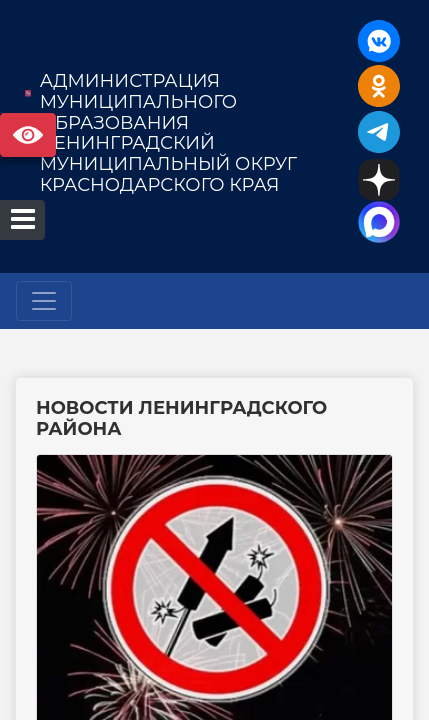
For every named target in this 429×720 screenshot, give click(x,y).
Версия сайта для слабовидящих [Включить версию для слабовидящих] (28, 135)
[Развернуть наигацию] (44, 301)
